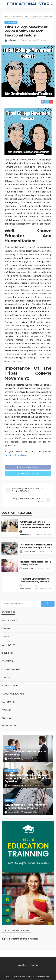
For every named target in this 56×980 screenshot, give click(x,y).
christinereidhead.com (15, 455)
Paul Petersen (14, 759)
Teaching (6, 710)
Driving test (8, 653)
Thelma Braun (29, 551)
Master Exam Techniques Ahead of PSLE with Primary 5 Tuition (36, 546)
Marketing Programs (13, 694)
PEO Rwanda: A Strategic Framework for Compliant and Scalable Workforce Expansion (35, 525)
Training (6, 718)
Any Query (23, 965)
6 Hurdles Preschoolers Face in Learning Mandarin (35, 563)
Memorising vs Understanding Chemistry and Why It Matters (34, 580)
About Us (34, 965)
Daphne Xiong (25, 534)
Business (6, 629)
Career (5, 637)
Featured (6, 677)
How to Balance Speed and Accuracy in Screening (27, 753)
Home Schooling (10, 686)
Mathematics (9, 702)
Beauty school (9, 620)
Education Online (11, 669)
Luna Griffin (28, 569)
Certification (9, 645)
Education (11, 22)
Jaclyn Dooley (25, 589)
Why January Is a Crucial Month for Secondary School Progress (26, 806)
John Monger (14, 40)
